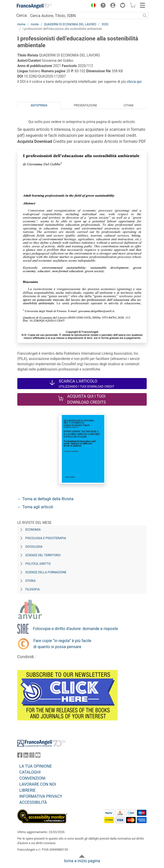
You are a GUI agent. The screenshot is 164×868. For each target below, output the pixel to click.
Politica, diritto (38, 564)
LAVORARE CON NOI (38, 784)
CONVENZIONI (32, 778)
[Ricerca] (145, 16)
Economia (33, 530)
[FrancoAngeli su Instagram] (32, 756)
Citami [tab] (129, 105)
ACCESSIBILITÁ (33, 802)
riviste (35, 24)
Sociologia (34, 547)
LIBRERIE (27, 790)
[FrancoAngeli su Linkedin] (26, 756)
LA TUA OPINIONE (36, 766)
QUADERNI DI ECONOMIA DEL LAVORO (70, 24)
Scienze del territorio (43, 555)
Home (21, 24)
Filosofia (32, 589)
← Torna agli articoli (35, 507)
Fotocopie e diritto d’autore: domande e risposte (75, 629)
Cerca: (22, 15)
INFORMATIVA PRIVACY (41, 796)
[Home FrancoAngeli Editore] (34, 6)
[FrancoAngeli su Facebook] (20, 756)
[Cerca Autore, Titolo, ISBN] (85, 16)
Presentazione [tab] (85, 105)
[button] (92, 6)
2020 (105, 24)
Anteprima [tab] (39, 105)
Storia (30, 581)
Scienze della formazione (46, 572)
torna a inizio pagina (82, 861)
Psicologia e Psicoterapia (46, 538)
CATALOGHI (30, 772)
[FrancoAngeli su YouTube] (38, 756)
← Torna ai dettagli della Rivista (45, 499)
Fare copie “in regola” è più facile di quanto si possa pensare (62, 644)
